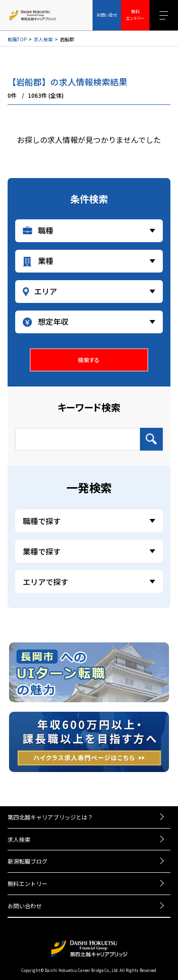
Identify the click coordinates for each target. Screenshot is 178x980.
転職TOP (17, 39)
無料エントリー (28, 883)
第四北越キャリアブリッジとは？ (50, 817)
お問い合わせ (25, 906)
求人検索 (43, 39)
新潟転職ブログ (28, 861)
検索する (89, 360)
